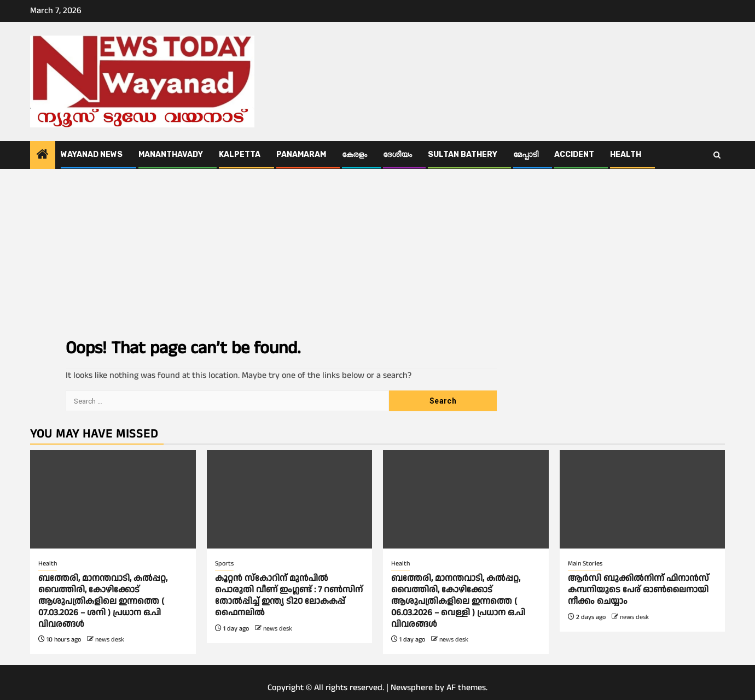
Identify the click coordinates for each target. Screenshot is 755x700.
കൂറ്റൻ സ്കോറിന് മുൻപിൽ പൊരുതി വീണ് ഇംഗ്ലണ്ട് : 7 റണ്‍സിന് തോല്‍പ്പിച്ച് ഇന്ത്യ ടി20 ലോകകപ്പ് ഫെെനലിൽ (289, 595)
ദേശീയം (397, 154)
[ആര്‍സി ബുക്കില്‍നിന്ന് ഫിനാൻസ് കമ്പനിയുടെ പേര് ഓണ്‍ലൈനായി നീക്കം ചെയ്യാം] (643, 499)
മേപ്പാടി (526, 154)
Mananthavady (171, 154)
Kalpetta (240, 154)
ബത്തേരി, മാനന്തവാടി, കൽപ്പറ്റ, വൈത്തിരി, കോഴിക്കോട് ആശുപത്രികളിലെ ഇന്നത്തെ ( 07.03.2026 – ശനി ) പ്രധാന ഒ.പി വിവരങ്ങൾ (103, 601)
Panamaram (301, 154)
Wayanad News (92, 154)
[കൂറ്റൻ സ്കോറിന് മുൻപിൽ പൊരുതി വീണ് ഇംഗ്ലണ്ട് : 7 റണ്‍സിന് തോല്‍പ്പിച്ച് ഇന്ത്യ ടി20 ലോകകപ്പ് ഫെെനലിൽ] (290, 499)
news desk (110, 640)
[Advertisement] (377, 251)
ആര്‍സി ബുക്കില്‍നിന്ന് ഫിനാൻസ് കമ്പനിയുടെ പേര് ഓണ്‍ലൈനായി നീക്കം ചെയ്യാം (638, 590)
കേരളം (355, 154)
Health (626, 154)
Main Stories (585, 564)
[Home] (43, 156)
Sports (224, 564)
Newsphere (412, 688)
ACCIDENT (574, 154)
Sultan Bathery (463, 154)
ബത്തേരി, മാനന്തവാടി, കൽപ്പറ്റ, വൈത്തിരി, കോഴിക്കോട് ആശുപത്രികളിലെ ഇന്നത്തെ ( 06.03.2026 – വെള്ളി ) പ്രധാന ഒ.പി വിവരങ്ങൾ (458, 601)
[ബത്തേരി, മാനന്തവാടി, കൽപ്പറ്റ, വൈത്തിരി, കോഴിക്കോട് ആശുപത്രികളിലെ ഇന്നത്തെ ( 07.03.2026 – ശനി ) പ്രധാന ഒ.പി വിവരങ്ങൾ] (113, 499)
